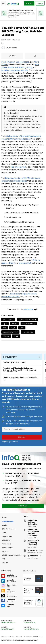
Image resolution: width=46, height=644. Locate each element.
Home (4, 517)
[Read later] (35, 56)
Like (14, 56)
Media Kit (5, 551)
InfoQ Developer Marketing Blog (12, 557)
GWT (22, 328)
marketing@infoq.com (31, 629)
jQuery (12, 263)
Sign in (40, 3)
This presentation (18, 167)
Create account (8, 521)
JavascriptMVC (25, 263)
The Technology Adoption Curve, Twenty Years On (21, 379)
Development (8, 320)
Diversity (5, 562)
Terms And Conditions (20, 640)
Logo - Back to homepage (13, 3)
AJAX (5, 324)
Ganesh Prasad (22, 62)
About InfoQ (6, 544)
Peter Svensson (8, 62)
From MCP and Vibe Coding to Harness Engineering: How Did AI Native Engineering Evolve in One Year (19, 370)
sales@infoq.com (30, 623)
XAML (16, 336)
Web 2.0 (6, 336)
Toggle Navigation (3, 3)
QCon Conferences (9, 529)
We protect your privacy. (10, 442)
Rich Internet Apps (10, 332)
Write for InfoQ (7, 536)
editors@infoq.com (8, 629)
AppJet (4, 263)
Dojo (13, 328)
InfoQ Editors (7, 540)
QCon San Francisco (35, 550)
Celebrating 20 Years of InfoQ (14, 362)
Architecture (28, 309)
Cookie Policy (33, 640)
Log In (4, 525)
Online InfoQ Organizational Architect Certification (33, 533)
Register (29, 3)
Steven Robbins (11, 48)
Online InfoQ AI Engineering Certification (34, 543)
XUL (5, 328)
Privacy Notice (6, 640)
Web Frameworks (29, 324)
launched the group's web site (15, 70)
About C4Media (7, 548)
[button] (22, 437)
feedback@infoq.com (8, 623)
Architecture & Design (27, 320)
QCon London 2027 (35, 556)
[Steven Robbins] (3, 48)
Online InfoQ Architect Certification (33, 522)
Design (15, 324)
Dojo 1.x (36, 260)
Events (4, 533)
